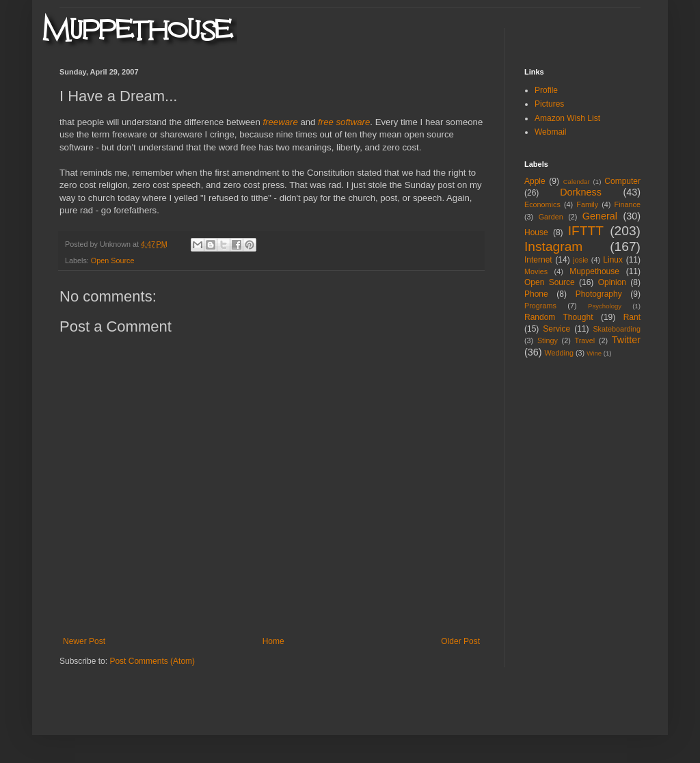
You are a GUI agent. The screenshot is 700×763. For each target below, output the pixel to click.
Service (556, 329)
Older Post (460, 641)
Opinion (612, 282)
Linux (613, 260)
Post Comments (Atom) (152, 661)
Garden (551, 217)
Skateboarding (617, 329)
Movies (536, 271)
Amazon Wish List (567, 118)
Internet (538, 260)
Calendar (577, 182)
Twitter (626, 340)
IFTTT (586, 231)
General (600, 216)
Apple (535, 181)
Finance (628, 204)
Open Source (113, 260)
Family (587, 204)
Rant (632, 317)
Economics (542, 204)
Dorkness (581, 192)
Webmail (550, 132)
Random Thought (559, 317)
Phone (536, 294)
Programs (540, 306)
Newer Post (84, 641)
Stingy (548, 340)
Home (273, 641)
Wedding (559, 353)
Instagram (553, 246)
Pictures (549, 104)
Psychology (605, 306)
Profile (546, 90)
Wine (594, 353)
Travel (584, 340)
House (536, 232)
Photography (599, 294)
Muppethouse (594, 271)
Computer (622, 181)
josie (580, 260)
